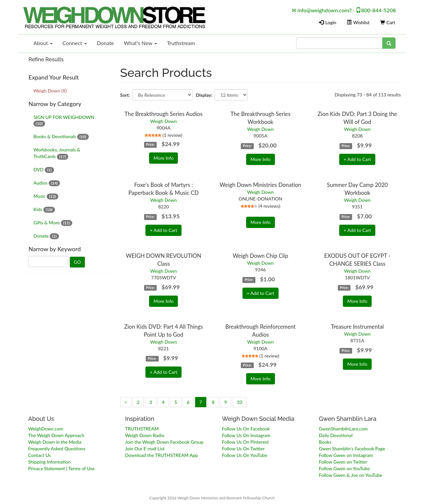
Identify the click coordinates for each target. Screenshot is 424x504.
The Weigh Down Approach (56, 435)
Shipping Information (49, 462)
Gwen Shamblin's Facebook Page (352, 448)
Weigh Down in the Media (55, 442)
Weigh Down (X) (50, 91)
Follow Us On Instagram (246, 435)
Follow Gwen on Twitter (343, 462)
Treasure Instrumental (357, 327)
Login (328, 22)
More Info (163, 158)
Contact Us (39, 455)
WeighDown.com (46, 429)
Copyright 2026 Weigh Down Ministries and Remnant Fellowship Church (212, 498)
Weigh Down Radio (145, 435)
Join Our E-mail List (145, 448)
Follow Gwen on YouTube (344, 468)
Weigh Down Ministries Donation (260, 185)
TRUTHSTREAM (142, 429)
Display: (204, 95)
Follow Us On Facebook (246, 429)
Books (325, 442)
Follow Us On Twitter (243, 448)
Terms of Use (81, 468)
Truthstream (181, 43)
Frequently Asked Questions (57, 448)
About (43, 43)
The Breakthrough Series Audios (163, 114)
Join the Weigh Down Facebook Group (164, 442)
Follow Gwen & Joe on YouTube (351, 475)
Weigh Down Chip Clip (260, 256)
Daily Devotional (336, 435)
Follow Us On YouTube (245, 455)
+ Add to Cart (357, 159)
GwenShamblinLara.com (343, 429)
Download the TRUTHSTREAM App (162, 455)
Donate (105, 43)
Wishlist (358, 22)
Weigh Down (164, 121)
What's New (140, 43)
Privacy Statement (47, 468)
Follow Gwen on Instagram (346, 455)
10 (239, 402)
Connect (75, 43)
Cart (388, 22)
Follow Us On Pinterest (245, 442)
